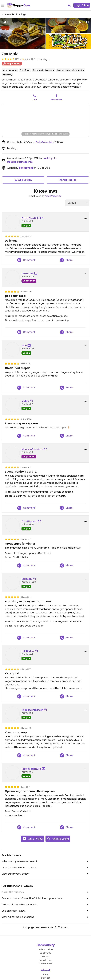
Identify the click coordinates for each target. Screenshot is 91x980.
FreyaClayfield (30, 218)
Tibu (24, 346)
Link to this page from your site (45, 905)
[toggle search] (70, 5)
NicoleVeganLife (53, 196)
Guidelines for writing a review (45, 868)
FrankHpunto (29, 521)
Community (46, 945)
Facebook (56, 100)
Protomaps (35, 134)
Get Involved (46, 964)
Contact (46, 978)
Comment (26, 260)
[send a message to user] (42, 218)
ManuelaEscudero (32, 449)
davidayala (50, 158)
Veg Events (45, 953)
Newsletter (46, 960)
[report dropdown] (86, 218)
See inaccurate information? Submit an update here (45, 898)
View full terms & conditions (45, 917)
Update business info (20, 162)
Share (66, 260)
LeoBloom (27, 274)
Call (35, 100)
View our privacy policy (45, 874)
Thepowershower (32, 710)
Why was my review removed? (45, 861)
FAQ (45, 974)
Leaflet (26, 134)
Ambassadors (45, 949)
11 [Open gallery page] (5, 22)
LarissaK (27, 579)
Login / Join (82, 5)
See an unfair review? (45, 911)
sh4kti (25, 401)
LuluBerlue (28, 651)
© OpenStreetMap (49, 134)
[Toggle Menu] (3, 5)
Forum (46, 957)
